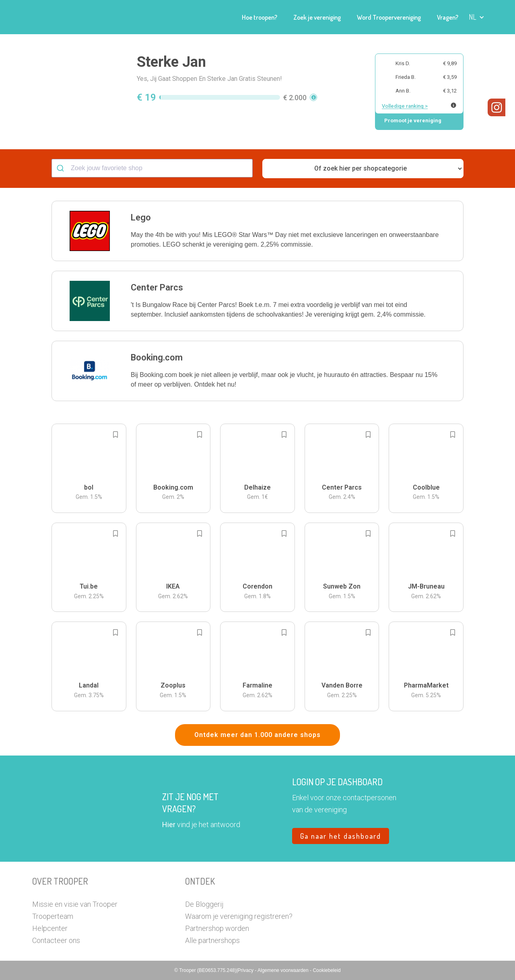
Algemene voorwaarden (284, 970)
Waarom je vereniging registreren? (239, 916)
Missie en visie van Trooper (75, 904)
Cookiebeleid (327, 970)
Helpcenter (50, 928)
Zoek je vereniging (317, 17)
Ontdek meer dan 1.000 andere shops (257, 735)
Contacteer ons (56, 940)
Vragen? (448, 17)
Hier (169, 825)
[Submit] (61, 168)
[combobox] (152, 168)
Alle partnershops (212, 940)
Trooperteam (53, 916)
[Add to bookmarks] (115, 434)
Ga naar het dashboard (341, 836)
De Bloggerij (204, 904)
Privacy (246, 970)
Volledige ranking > (405, 106)
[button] (477, 17)
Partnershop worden (217, 928)
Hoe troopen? (260, 17)
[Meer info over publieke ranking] (453, 105)
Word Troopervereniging (389, 17)
